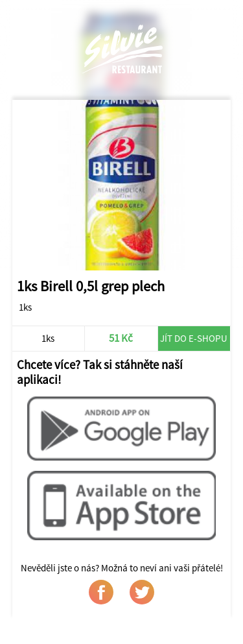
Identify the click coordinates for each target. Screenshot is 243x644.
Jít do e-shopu (194, 338)
